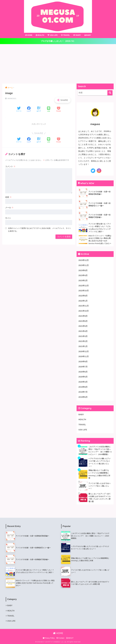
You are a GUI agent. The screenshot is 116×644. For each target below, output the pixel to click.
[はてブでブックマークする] (39, 109)
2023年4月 (83, 275)
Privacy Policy (49, 638)
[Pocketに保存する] (59, 109)
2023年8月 (83, 270)
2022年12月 (84, 286)
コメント (10, 166)
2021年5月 (83, 326)
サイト (8, 218)
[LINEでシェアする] (49, 109)
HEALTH (40, 35)
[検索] (110, 93)
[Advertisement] (58, 64)
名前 (8, 197)
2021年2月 (83, 341)
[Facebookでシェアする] (29, 109)
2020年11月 (84, 357)
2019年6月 (83, 397)
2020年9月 (83, 362)
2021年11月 (84, 306)
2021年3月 (83, 336)
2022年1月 (83, 301)
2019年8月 (83, 387)
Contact (60, 638)
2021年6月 (83, 321)
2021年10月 (84, 311)
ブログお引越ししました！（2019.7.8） (58, 41)
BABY (88, 35)
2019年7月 (83, 392)
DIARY (77, 35)
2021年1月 (83, 346)
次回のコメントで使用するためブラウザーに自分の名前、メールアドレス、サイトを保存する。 (39, 230)
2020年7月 (83, 367)
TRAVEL (65, 35)
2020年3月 (83, 382)
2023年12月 (84, 260)
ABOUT (70, 638)
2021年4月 (83, 331)
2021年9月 (83, 316)
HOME (29, 35)
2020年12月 (84, 352)
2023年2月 (83, 281)
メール (9, 208)
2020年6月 (83, 372)
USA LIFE (53, 35)
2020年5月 (83, 377)
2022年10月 (84, 291)
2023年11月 (84, 265)
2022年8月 (83, 296)
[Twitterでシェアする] (19, 109)
